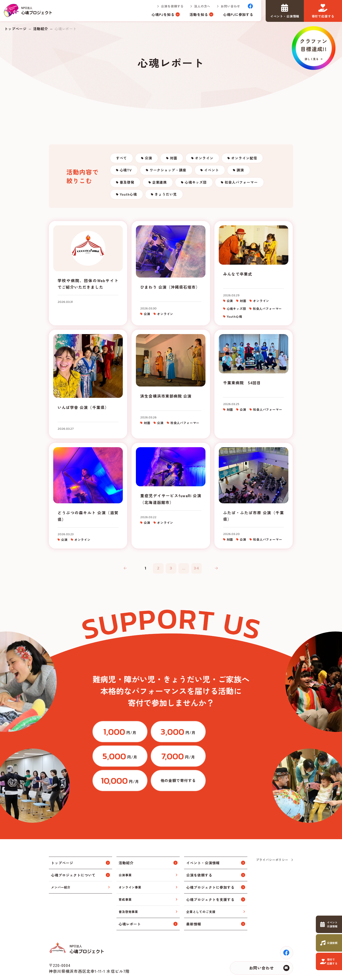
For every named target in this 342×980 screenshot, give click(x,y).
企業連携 (161, 185)
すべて (122, 159)
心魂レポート (130, 905)
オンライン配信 (250, 159)
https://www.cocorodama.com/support (329, 961)
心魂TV (126, 172)
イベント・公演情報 (203, 844)
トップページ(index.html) (29, 11)
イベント (215, 172)
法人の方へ (202, 7)
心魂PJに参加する (237, 15)
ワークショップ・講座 (170, 172)
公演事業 (125, 856)
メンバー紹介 (61, 868)
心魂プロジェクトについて (73, 856)
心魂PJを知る (162, 15)
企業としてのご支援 (201, 892)
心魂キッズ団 (199, 185)
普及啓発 (128, 185)
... (184, 572)
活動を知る (198, 15)
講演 (245, 172)
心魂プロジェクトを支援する (210, 880)
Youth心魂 (129, 198)
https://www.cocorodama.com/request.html (329, 943)
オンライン (209, 159)
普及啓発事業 (128, 892)
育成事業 (125, 880)
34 (197, 572)
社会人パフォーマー (245, 185)
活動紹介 (41, 29)
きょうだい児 (168, 198)
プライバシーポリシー (272, 840)
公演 (150, 159)
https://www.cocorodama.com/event (329, 924)
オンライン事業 (130, 868)
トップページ (15, 29)
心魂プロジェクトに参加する (210, 868)
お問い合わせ (230, 7)
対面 (177, 159)
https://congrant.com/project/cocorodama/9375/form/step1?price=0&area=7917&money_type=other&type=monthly (224, 761)
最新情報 (194, 905)
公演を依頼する (172, 7)
